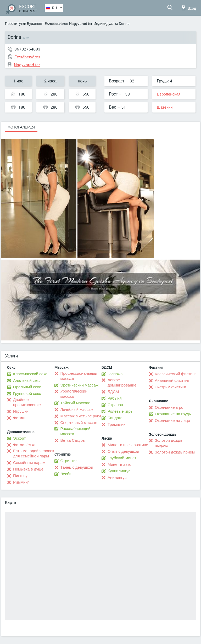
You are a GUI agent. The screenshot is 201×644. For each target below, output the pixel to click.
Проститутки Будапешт (24, 24)
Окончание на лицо (173, 421)
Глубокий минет (122, 458)
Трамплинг (117, 424)
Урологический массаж (74, 394)
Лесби (66, 474)
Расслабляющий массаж (76, 431)
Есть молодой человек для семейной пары (33, 453)
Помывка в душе (28, 469)
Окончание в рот (170, 407)
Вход (189, 8)
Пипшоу (20, 476)
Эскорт (19, 438)
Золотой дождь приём (175, 452)
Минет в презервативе (128, 445)
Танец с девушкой (77, 467)
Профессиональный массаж (79, 376)
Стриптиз (69, 461)
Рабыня (115, 398)
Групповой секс (27, 394)
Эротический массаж (79, 385)
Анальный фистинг (172, 380)
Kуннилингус (119, 471)
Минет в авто (119, 464)
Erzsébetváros (56, 24)
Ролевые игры (121, 411)
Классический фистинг (175, 374)
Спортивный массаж (79, 423)
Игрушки (21, 411)
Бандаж (115, 418)
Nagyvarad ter (81, 24)
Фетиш (19, 418)
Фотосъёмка (24, 445)
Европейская (169, 94)
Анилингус (117, 478)
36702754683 (27, 49)
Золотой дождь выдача (169, 443)
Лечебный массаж (77, 410)
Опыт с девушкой (123, 451)
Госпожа (115, 374)
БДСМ (113, 392)
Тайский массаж (75, 403)
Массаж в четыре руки (81, 416)
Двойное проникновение (27, 402)
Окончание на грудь (173, 414)
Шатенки (165, 107)
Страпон (115, 405)
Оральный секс (27, 387)
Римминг (21, 482)
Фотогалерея (21, 127)
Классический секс (30, 374)
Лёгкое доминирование (122, 383)
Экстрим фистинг (171, 387)
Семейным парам (29, 463)
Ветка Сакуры (73, 440)
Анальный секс (27, 380)
